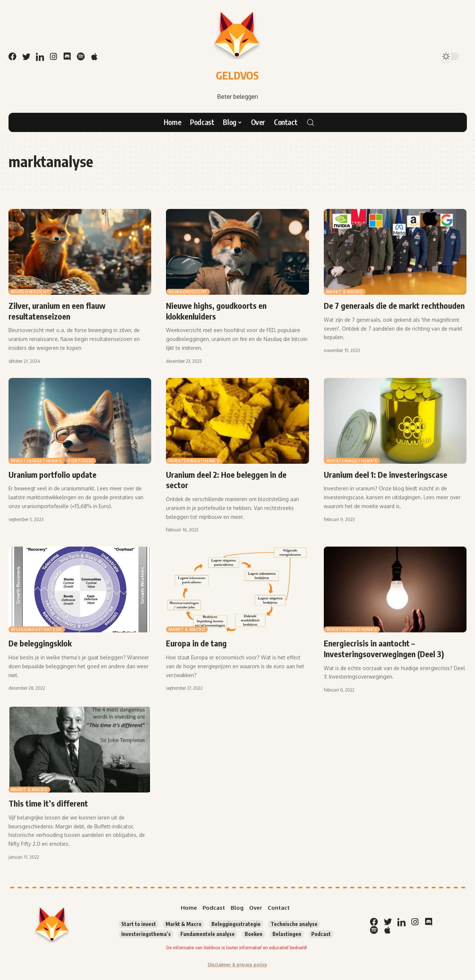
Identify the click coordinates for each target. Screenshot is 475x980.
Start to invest (139, 924)
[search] (311, 122)
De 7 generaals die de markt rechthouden (394, 305)
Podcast (321, 934)
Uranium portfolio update (52, 474)
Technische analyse (294, 924)
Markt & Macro (345, 292)
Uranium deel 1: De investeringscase (386, 474)
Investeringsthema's (37, 461)
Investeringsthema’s (146, 934)
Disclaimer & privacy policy (237, 965)
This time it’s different (48, 803)
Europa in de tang (196, 643)
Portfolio (81, 461)
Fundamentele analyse (208, 934)
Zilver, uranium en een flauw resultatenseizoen (57, 311)
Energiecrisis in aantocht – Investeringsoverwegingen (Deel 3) (384, 648)
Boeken (254, 934)
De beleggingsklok (40, 643)
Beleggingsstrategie (37, 629)
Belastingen (287, 934)
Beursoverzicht (30, 292)
